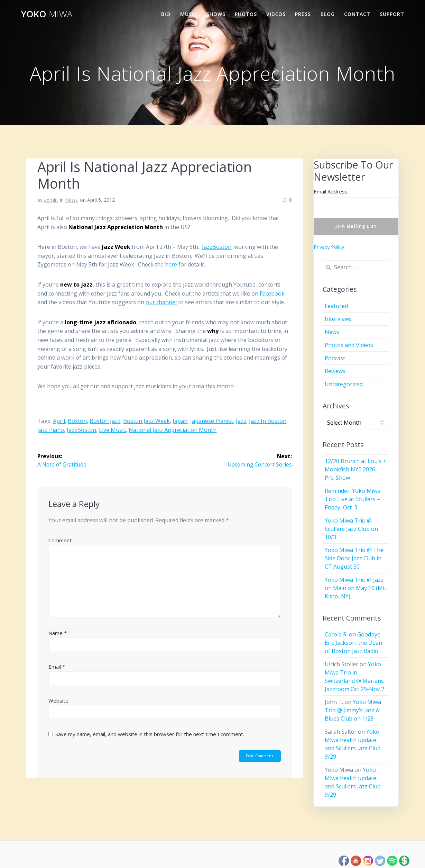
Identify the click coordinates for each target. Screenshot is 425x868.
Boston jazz (105, 421)
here (172, 264)
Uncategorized (344, 384)
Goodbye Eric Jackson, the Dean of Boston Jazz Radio (353, 643)
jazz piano (51, 430)
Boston (77, 421)
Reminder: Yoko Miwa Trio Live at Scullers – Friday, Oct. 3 (353, 499)
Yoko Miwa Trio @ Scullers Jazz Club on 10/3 (351, 529)
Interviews (338, 319)
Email (57, 667)
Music (189, 14)
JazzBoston (217, 247)
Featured (336, 306)
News (71, 200)
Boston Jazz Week (146, 421)
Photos (246, 14)
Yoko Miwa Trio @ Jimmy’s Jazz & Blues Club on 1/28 (353, 710)
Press (303, 14)
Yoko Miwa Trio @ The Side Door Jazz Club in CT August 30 (354, 558)
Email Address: (331, 191)
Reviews (335, 371)
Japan (180, 421)
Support (392, 14)
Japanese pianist (212, 421)
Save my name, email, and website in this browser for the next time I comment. (150, 734)
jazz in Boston (268, 421)
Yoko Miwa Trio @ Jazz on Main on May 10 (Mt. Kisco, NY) (355, 588)
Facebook (272, 293)
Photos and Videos (349, 345)
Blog (328, 14)
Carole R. (336, 634)
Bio (166, 14)
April (59, 421)
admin (51, 200)
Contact (357, 14)
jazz (241, 421)
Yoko (47, 14)
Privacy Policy (329, 247)
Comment (60, 541)
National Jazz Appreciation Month (173, 430)
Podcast (335, 358)
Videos (276, 14)
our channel (161, 302)
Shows (216, 14)
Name (58, 633)
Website (58, 701)
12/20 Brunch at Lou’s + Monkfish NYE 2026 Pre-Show (355, 469)
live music (112, 430)
